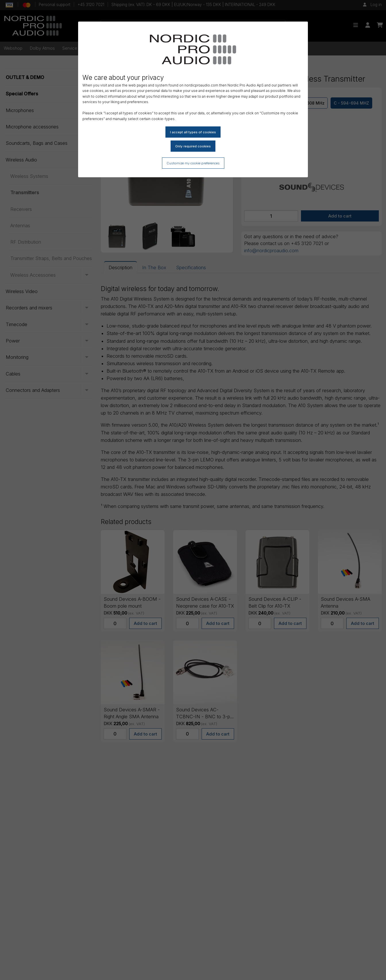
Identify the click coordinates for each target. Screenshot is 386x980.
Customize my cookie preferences (193, 163)
